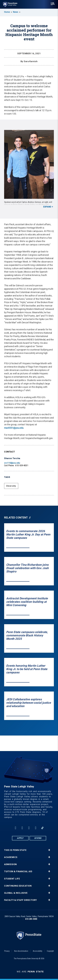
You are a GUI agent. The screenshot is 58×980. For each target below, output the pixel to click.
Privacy (7, 951)
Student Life (12, 879)
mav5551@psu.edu (14, 428)
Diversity (11, 486)
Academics (11, 857)
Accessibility (38, 951)
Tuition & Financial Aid (18, 871)
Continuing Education (18, 886)
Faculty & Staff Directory (20, 900)
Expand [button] (47, 207)
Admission (10, 864)
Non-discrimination (21, 951)
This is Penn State (15, 850)
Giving (38, 838)
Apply (20, 838)
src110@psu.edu (12, 463)
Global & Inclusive (16, 893)
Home (7, 12)
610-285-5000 (31, 919)
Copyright (50, 951)
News (16, 12)
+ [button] (49, 850)
